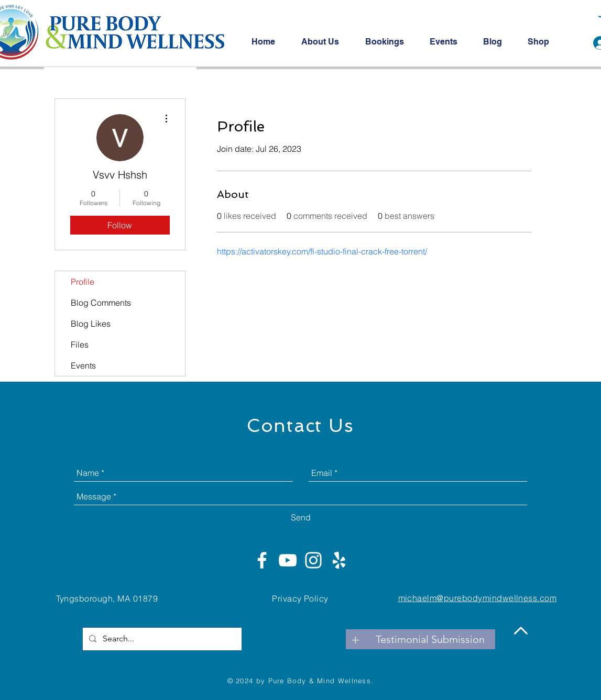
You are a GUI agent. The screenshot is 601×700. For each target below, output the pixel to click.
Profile (83, 282)
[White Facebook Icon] (262, 560)
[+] (356, 639)
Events (83, 365)
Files (80, 345)
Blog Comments (101, 303)
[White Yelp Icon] (339, 560)
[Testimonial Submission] (430, 639)
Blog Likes (91, 324)
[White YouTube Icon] (288, 560)
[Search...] (161, 639)
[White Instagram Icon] (313, 560)
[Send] (301, 517)
